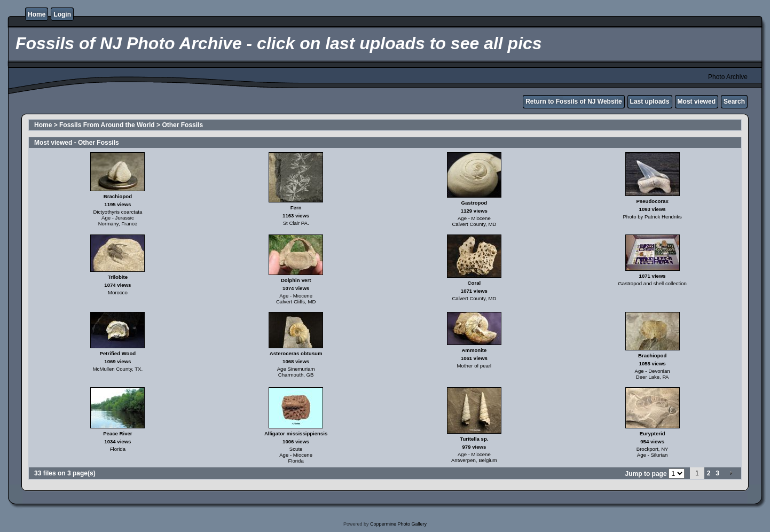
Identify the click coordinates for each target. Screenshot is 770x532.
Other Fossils (182, 125)
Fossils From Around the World (107, 125)
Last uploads (650, 101)
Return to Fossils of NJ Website (573, 101)
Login (62, 14)
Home (37, 14)
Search (734, 101)
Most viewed (697, 101)
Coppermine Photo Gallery (398, 524)
